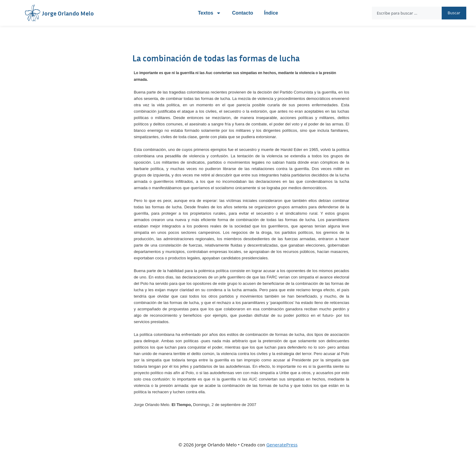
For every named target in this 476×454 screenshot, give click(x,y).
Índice (271, 13)
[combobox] (407, 13)
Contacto (242, 13)
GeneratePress (282, 445)
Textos (209, 13)
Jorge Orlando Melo (68, 13)
